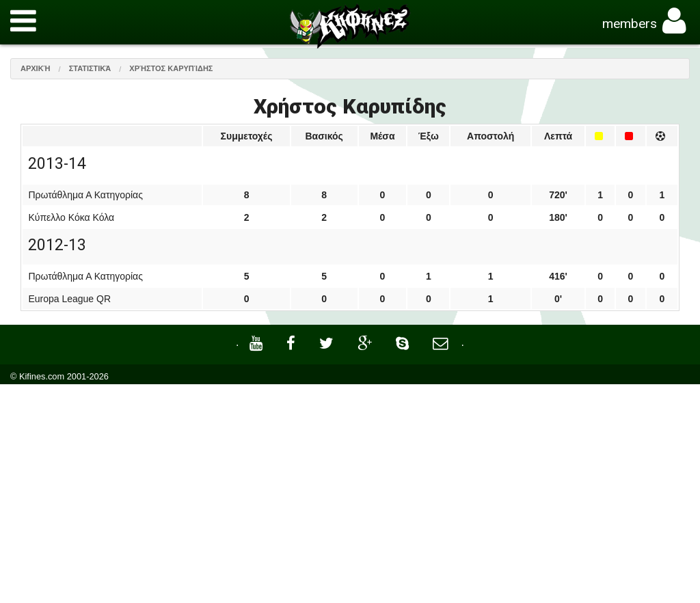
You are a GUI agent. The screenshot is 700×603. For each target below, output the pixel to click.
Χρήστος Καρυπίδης (171, 68)
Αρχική (36, 68)
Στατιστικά (90, 68)
